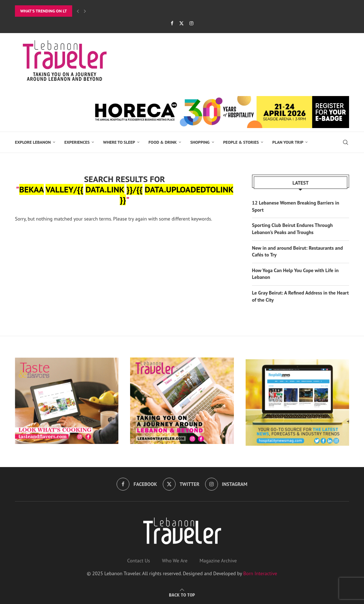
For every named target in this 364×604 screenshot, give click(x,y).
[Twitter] (181, 23)
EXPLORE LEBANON (33, 142)
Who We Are (175, 560)
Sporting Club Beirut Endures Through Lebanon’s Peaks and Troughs (292, 228)
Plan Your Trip (288, 142)
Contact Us (139, 560)
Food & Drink (163, 142)
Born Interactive (260, 573)
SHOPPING (200, 142)
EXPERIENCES (77, 142)
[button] (78, 11)
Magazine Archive (218, 560)
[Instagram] (191, 23)
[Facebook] (172, 23)
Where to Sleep (119, 142)
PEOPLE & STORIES (241, 142)
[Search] (346, 142)
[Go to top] (182, 594)
